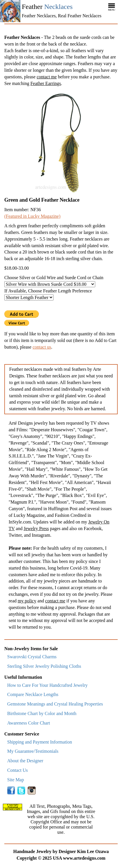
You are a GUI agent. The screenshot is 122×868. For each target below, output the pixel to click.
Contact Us (18, 770)
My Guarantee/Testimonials (33, 751)
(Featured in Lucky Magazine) (32, 216)
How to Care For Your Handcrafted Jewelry (47, 685)
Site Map (16, 780)
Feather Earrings (46, 83)
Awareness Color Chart (29, 723)
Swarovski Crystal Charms (32, 657)
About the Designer (25, 761)
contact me (47, 77)
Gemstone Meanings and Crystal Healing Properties (55, 704)
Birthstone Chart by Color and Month (42, 713)
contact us (42, 347)
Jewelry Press (36, 528)
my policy (27, 601)
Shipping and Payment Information (40, 742)
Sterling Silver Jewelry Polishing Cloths (44, 666)
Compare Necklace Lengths (33, 694)
